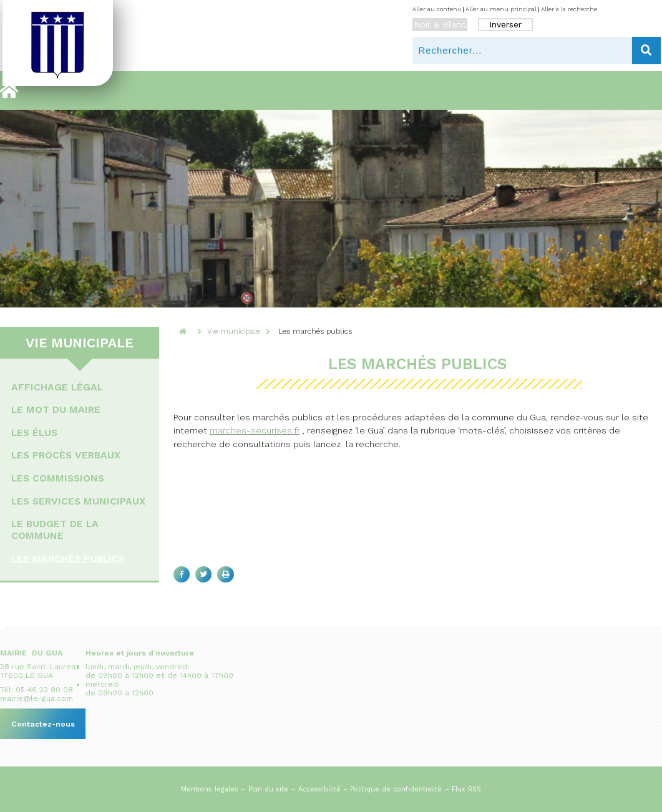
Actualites (616, 90)
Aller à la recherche (569, 9)
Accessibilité (319, 789)
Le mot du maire (56, 409)
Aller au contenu (437, 9)
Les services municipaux (78, 501)
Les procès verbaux (66, 455)
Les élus (34, 433)
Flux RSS (466, 789)
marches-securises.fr (255, 430)
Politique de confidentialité (396, 789)
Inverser (505, 24)
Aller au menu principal (501, 9)
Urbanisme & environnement (469, 90)
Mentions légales (210, 789)
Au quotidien (318, 90)
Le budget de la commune (55, 529)
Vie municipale (205, 90)
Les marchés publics (68, 558)
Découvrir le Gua (80, 90)
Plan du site (268, 789)
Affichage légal (57, 387)
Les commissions (58, 478)
